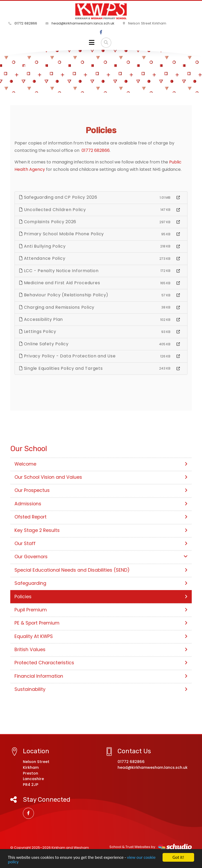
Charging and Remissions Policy (57, 307)
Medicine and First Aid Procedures (60, 283)
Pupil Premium (101, 610)
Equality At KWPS (101, 636)
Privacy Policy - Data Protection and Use (67, 356)
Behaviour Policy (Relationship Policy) (64, 295)
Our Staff (101, 543)
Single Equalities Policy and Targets (61, 368)
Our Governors (101, 557)
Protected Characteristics (101, 663)
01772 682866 (23, 23)
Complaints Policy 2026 (48, 222)
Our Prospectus (101, 490)
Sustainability (101, 689)
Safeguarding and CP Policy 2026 (58, 197)
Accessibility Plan (41, 319)
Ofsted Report (101, 517)
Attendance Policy (42, 258)
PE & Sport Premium (101, 623)
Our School (38, 78)
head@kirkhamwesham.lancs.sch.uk (80, 23)
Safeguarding (101, 583)
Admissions (101, 504)
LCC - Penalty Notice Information (59, 271)
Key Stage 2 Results (101, 530)
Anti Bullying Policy (42, 246)
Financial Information (101, 676)
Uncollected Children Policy (53, 210)
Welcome (101, 464)
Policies (101, 597)
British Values (101, 650)
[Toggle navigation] (92, 43)
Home (15, 78)
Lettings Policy (38, 331)
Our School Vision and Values (101, 477)
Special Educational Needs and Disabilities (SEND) (101, 570)
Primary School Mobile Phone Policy (62, 234)
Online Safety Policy (44, 344)
